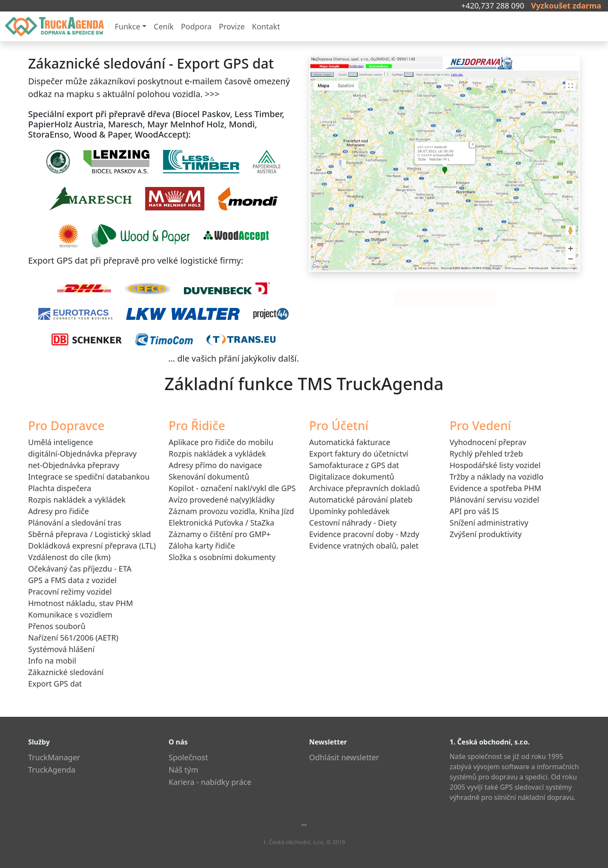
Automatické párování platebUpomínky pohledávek (361, 505)
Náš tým (184, 770)
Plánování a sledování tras (75, 523)
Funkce (127, 26)
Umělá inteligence (60, 442)
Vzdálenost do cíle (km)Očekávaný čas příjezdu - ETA (80, 563)
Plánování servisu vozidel (494, 500)
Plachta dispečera (60, 488)
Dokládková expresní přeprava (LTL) (92, 546)
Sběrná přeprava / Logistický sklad (89, 534)
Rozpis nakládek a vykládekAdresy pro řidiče (77, 505)
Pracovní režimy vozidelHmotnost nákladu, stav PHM (80, 597)
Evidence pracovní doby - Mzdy (364, 534)
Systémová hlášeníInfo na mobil (61, 655)
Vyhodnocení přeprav (488, 442)
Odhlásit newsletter (344, 757)
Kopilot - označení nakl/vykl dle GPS (232, 488)
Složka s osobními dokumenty (222, 557)
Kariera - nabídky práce (210, 782)
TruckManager (54, 757)
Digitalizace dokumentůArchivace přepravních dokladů (364, 482)
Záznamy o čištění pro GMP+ (220, 534)
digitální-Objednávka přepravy (82, 454)
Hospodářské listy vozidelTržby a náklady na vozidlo (496, 471)
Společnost (188, 757)
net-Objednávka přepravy (74, 465)
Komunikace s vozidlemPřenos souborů (70, 620)
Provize (232, 26)
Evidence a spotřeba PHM (495, 488)
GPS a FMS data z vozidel (72, 580)
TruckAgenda (52, 770)
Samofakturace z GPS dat (354, 465)
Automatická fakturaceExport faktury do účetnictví (359, 448)
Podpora (196, 26)
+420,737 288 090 (493, 6)
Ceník (164, 26)
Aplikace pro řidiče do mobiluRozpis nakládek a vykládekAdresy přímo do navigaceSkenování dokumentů (221, 459)
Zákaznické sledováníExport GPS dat (66, 678)
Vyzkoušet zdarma (566, 6)
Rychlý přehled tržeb (486, 454)
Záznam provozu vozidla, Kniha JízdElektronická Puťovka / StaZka (231, 517)
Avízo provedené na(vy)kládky (222, 500)
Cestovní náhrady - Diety (353, 523)
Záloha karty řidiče (202, 546)
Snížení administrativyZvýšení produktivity (489, 528)
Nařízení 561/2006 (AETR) (73, 638)
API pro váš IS (474, 511)
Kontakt (266, 26)
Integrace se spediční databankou (89, 477)
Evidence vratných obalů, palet (364, 546)
